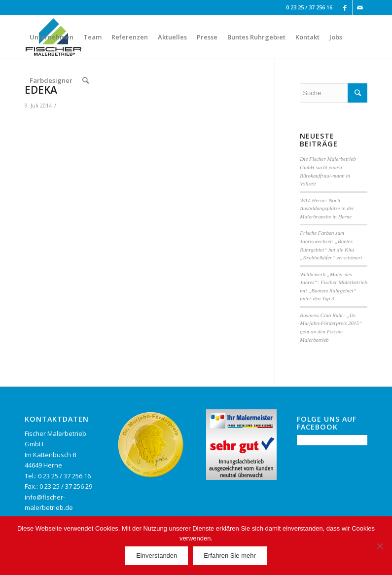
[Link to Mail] (360, 7)
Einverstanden (157, 556)
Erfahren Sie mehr (230, 556)
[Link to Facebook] (345, 7)
